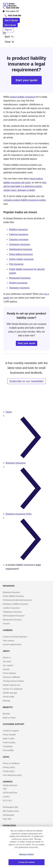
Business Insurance (16, 463)
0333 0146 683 (11, 8)
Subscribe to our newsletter (26, 381)
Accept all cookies (27, 862)
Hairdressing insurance (21, 249)
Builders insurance (18, 229)
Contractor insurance (20, 244)
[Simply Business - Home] (10, 5)
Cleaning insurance (19, 239)
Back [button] (9, 37)
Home (9, 412)
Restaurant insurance (20, 278)
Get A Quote (11, 20)
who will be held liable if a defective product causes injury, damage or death (25, 186)
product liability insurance (22, 97)
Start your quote (26, 80)
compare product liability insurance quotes (25, 200)
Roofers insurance (18, 283)
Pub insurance (16, 264)
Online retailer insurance (21, 259)
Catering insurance (19, 234)
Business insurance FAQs (19, 514)
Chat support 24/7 (11, 11)
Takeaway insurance (19, 288)
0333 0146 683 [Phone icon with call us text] (13, 16)
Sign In (8, 30)
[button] (26, 33)
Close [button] (9, 42)
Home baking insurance (21, 254)
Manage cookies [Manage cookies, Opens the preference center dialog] (26, 854)
